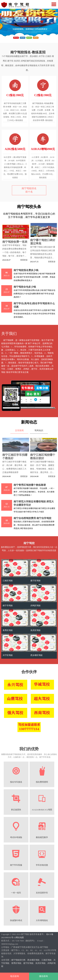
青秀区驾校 (8, 630)
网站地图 (20, 937)
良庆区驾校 (35, 630)
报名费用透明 (42, 782)
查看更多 (24, 260)
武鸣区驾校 (35, 606)
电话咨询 (15, 976)
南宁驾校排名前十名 (29, 190)
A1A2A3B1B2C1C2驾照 (42, 810)
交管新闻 (19, 430)
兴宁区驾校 (8, 655)
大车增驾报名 (42, 920)
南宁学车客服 (16, 865)
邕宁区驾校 (35, 581)
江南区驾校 (8, 581)
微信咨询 (43, 976)
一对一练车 (16, 893)
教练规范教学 (42, 837)
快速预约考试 (16, 920)
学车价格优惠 (42, 865)
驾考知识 (39, 430)
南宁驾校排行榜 (18, 960)
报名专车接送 (16, 782)
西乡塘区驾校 (37, 655)
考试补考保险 (16, 837)
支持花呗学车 (42, 893)
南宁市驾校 (8, 606)
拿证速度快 (16, 810)
